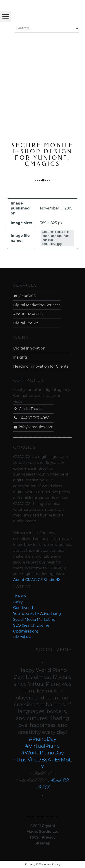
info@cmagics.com (33, 427)
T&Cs (34, 837)
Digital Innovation (29, 348)
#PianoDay (43, 739)
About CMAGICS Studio (36, 580)
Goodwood (23, 608)
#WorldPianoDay (42, 753)
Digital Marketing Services (37, 305)
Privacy (49, 837)
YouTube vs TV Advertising (37, 614)
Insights (20, 357)
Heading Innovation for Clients (41, 366)
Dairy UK (21, 602)
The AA (20, 596)
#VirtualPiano (43, 746)
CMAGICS (25, 296)
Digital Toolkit (26, 323)
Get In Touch (27, 409)
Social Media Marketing (34, 619)
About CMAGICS (28, 314)
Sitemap (43, 843)
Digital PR (22, 637)
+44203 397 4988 (31, 418)
